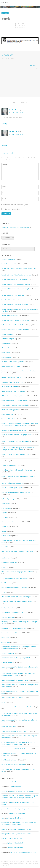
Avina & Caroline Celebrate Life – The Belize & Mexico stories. (18, 551)
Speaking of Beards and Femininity (15, 818)
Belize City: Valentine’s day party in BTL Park (13, 765)
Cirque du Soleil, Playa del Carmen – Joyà (12, 382)
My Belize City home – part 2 (9, 499)
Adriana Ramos (14, 131)
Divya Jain (4, 838)
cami (3, 818)
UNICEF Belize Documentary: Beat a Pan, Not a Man (15, 401)
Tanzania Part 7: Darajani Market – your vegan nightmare (16, 289)
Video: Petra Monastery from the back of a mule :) (14, 731)
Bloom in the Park (6, 357)
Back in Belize (5, 638)
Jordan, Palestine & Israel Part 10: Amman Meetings (15, 680)
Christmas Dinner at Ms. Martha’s (10, 387)
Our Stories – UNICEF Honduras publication (13, 362)
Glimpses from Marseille (8, 653)
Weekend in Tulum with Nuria (9, 419)
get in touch (28, 863)
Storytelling (4, 513)
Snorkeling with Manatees (8, 617)
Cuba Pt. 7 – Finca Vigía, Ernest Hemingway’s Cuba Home (16, 441)
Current (3, 702)
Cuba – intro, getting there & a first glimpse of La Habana (16, 492)
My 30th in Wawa (6, 353)
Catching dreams (6, 558)
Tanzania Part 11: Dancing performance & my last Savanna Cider (18, 269)
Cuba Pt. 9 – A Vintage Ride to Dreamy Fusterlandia (15, 430)
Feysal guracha (6, 834)
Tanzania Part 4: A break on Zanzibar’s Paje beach (15, 305)
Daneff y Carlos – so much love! (10, 264)
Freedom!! (4, 567)
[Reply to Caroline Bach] (4, 124)
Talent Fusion (5, 583)
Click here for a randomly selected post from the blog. (16, 227)
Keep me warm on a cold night (9, 563)
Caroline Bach (21, 26)
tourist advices (5, 823)
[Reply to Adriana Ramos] (4, 145)
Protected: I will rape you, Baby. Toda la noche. (21, 791)
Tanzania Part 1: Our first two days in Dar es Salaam (15, 320)
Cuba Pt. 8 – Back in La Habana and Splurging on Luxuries (17, 435)
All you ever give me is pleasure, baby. (11, 522)
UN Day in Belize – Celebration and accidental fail (15, 405)
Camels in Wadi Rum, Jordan (9, 727)
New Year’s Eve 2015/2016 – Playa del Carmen (14, 378)
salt (2, 461)
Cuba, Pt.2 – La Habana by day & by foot (12, 488)
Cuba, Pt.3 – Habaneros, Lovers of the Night (13, 483)
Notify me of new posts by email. (13, 209)
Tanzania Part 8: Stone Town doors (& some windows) (16, 284)
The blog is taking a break (8, 259)
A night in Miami (6, 642)
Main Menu (20, 3)
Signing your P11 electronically (17, 813)
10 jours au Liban (6, 348)
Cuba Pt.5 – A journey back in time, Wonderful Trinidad (16, 454)
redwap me (4, 829)
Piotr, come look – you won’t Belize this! (12, 633)
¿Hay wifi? (4, 592)
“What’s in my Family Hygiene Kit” (10, 410)
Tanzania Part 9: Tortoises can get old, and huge (14, 280)
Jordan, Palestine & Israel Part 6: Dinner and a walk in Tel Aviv (18, 707)
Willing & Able (5, 504)
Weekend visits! (6, 527)
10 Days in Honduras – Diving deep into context (14, 396)
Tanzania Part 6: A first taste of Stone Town (13, 295)
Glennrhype (4, 791)
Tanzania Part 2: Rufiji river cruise (10, 316)
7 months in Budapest (7, 334)
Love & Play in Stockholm (8, 662)
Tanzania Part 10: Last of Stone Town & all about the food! (16, 275)
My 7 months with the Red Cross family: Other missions (16, 330)
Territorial (4, 547)
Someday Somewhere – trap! (9, 465)
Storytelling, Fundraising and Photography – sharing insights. (18, 470)
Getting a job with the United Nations (21, 834)
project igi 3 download (7, 809)
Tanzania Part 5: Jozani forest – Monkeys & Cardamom (16, 300)
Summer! (4, 531)
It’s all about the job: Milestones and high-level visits (15, 588)
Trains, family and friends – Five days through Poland (16, 658)
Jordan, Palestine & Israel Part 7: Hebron (12, 698)
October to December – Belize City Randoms (13, 391)
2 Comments (21, 28)
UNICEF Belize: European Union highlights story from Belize (17, 572)
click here (4, 796)
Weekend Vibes (6, 536)
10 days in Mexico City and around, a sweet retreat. (15, 578)
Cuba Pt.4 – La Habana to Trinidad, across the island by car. (17, 477)
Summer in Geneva (6, 343)
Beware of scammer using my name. (11, 366)
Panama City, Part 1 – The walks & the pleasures (14, 628)
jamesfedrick (5, 802)
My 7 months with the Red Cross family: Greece (14, 325)
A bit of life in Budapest (8, 339)
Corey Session (5, 517)
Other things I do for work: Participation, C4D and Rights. (16, 597)
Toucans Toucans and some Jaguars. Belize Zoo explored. (17, 601)
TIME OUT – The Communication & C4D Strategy (14, 613)
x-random (5, 13)
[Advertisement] (20, 85)
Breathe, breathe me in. (8, 608)
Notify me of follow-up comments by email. (16, 205)
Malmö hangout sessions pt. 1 (9, 760)
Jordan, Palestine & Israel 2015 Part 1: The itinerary (15, 749)
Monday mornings (6, 508)
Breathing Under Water (7, 414)
